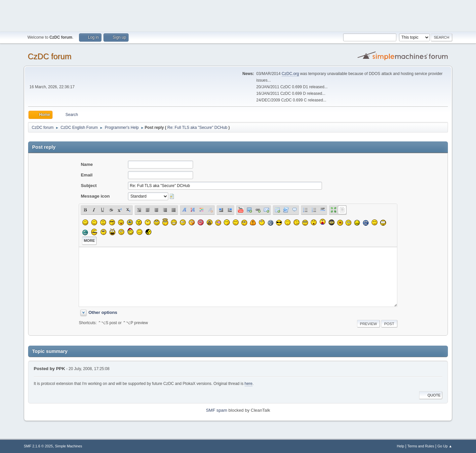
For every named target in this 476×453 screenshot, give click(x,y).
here (249, 384)
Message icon (95, 196)
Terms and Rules (421, 446)
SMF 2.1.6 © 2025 (38, 446)
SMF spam (217, 410)
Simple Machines (68, 446)
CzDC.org (290, 74)
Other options (103, 312)
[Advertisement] (238, 15)
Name (87, 164)
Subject (89, 186)
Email (87, 175)
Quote (431, 395)
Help (401, 446)
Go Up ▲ (445, 446)
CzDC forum (50, 56)
